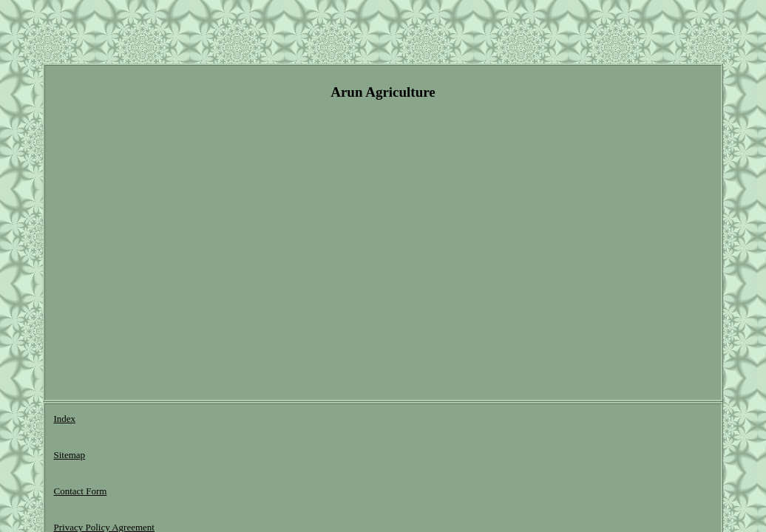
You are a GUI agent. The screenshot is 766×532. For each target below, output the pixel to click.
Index (65, 421)
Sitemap (116, 421)
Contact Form (183, 421)
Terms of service (393, 421)
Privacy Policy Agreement (285, 421)
